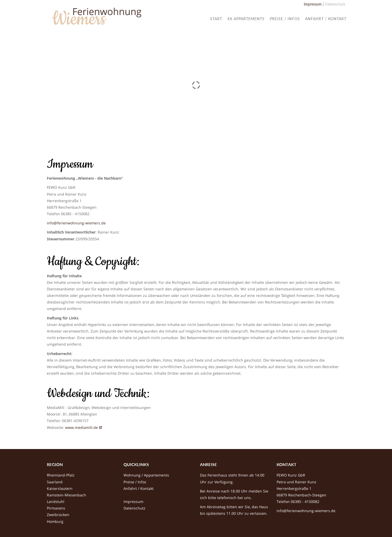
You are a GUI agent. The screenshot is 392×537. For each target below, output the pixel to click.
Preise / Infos (135, 482)
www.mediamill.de (82, 427)
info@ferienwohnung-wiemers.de (76, 223)
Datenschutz (335, 4)
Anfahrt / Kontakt (139, 488)
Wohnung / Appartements (146, 475)
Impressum (313, 4)
